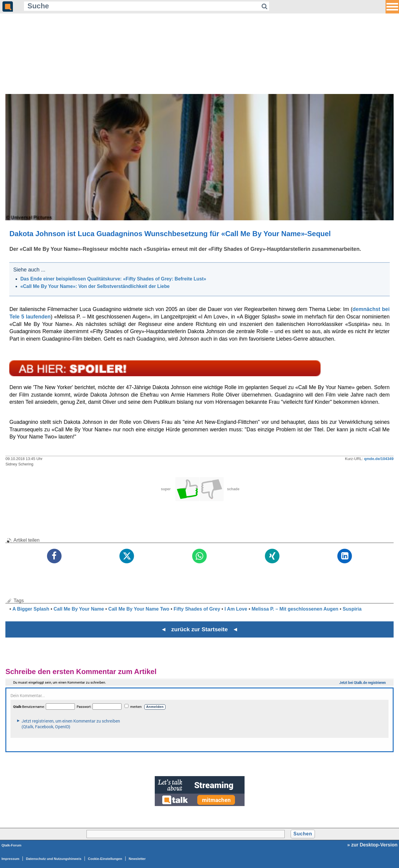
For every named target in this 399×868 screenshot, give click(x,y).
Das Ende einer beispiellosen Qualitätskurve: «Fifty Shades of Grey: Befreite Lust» (113, 279)
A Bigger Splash (31, 609)
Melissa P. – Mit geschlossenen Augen (295, 609)
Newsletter (137, 859)
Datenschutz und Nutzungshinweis (54, 859)
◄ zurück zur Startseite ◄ (199, 629)
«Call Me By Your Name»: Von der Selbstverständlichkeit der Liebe (95, 286)
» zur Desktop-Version (372, 845)
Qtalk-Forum (12, 845)
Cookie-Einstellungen (105, 859)
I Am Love (236, 609)
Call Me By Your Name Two (139, 609)
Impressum (10, 859)
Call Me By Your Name (79, 609)
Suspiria (352, 609)
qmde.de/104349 (379, 459)
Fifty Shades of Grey (197, 609)
